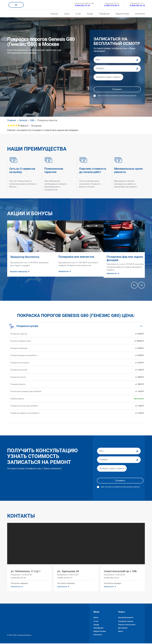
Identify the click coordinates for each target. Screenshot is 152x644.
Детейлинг (123, 629)
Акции (90, 14)
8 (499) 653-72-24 (82, 5)
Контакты (140, 14)
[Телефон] (117, 68)
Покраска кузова (126, 622)
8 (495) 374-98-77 (112, 5)
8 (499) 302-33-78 (137, 5)
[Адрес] (108, 77)
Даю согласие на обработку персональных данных (117, 96)
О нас (78, 14)
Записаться (16, 587)
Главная (54, 14)
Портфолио (104, 14)
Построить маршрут (20, 583)
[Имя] (117, 60)
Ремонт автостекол (127, 625)
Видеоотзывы (123, 14)
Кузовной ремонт (126, 618)
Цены (67, 14)
